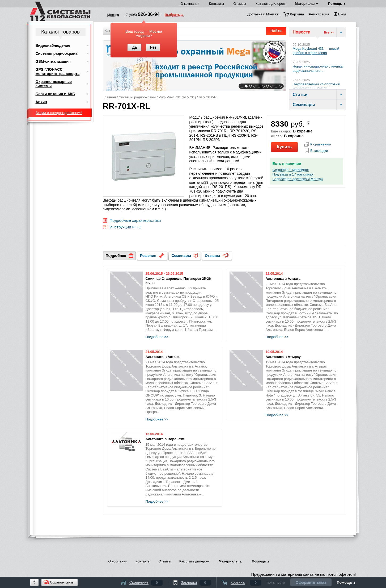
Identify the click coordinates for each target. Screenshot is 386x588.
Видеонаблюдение (53, 45)
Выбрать (172, 15)
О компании (190, 4)
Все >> (329, 32)
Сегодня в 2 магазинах (291, 170)
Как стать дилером (271, 4)
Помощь (335, 4)
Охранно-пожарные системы (54, 84)
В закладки (319, 151)
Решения (148, 256)
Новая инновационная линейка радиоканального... (318, 68)
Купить (285, 147)
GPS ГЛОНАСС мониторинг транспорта (58, 72)
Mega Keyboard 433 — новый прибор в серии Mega (316, 51)
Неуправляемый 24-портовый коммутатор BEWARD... (317, 86)
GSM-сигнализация (53, 61)
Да (134, 47)
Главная (109, 97)
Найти (276, 31)
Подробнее (116, 256)
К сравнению (321, 144)
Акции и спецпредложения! (59, 113)
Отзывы (240, 4)
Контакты (217, 4)
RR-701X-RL (209, 97)
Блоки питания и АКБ (55, 94)
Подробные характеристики (135, 221)
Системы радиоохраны (137, 97)
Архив (41, 102)
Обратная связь (62, 582)
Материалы (305, 4)
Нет (153, 47)
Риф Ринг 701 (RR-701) (177, 97)
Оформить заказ (311, 582)
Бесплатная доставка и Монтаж (298, 179)
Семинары (181, 256)
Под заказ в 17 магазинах (293, 174)
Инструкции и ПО (126, 227)
